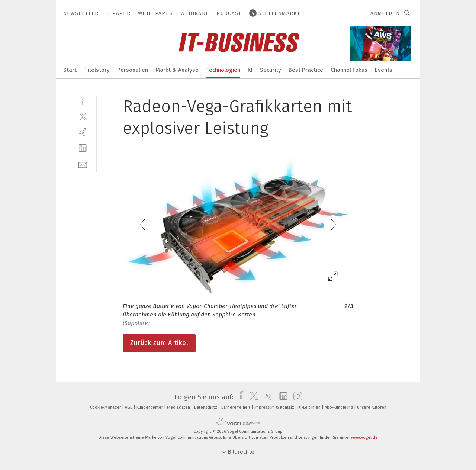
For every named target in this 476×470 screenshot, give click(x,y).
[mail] (83, 164)
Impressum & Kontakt (275, 407)
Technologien (223, 70)
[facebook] (83, 100)
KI (250, 70)
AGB (129, 407)
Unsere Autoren (372, 407)
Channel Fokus (349, 70)
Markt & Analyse (177, 70)
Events (384, 70)
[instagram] (296, 397)
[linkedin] (83, 148)
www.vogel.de (364, 437)
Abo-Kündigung (339, 407)
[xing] (83, 132)
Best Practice (306, 70)
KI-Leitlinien (310, 407)
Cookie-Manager (106, 407)
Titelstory (97, 70)
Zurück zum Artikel (159, 343)
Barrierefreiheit (236, 407)
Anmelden (385, 13)
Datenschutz (206, 407)
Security (271, 70)
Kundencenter (150, 407)
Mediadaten (179, 407)
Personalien (133, 70)
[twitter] (83, 116)
